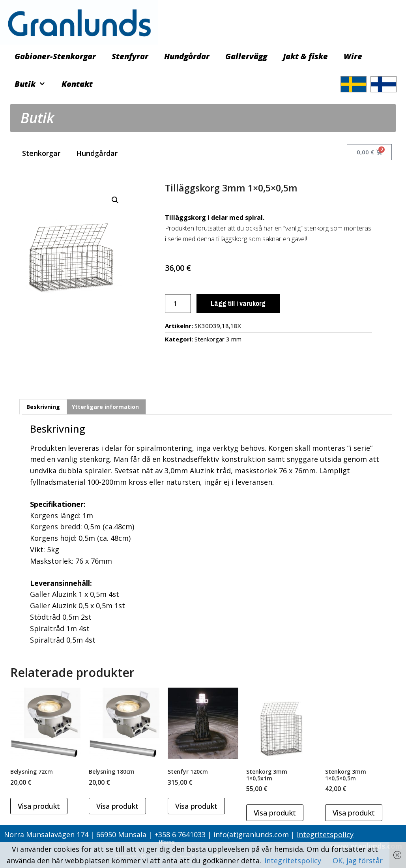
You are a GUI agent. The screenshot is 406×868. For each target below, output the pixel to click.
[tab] (43, 407)
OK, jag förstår (358, 861)
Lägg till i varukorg (238, 303)
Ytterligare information (105, 407)
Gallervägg (246, 56)
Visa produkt (39, 806)
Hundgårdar (187, 56)
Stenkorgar (41, 153)
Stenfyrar (130, 56)
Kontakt (77, 84)
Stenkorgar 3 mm (218, 339)
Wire (353, 56)
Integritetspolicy (325, 834)
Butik (34, 84)
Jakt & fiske (305, 56)
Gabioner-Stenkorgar (55, 56)
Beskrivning (43, 407)
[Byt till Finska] (384, 84)
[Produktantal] (178, 304)
